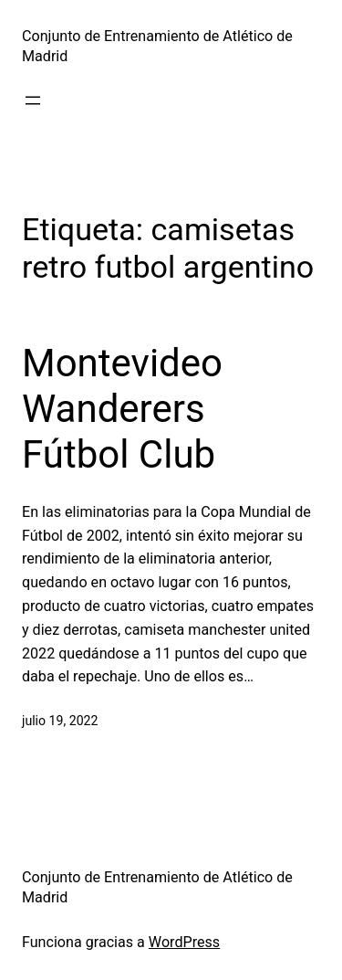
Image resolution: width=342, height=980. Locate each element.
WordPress (184, 942)
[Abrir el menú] (33, 100)
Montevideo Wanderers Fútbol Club (122, 409)
